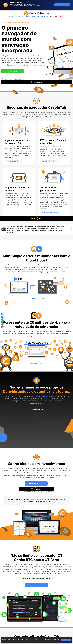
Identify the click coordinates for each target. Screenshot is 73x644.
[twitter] (50, 17)
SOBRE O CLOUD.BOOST (37, 299)
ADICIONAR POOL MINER (37, 363)
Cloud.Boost (30, 267)
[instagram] (53, 17)
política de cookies (25, 641)
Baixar (11, 17)
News (21, 17)
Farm (33, 17)
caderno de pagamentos (39, 499)
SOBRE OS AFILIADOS (37, 409)
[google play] (36, 489)
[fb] (45, 17)
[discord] (42, 17)
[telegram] (48, 17)
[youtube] (56, 17)
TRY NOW (14, 71)
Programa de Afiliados (47, 396)
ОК (66, 640)
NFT (38, 17)
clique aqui (31, 75)
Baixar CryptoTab (37, 483)
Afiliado (27, 17)
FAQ (16, 17)
